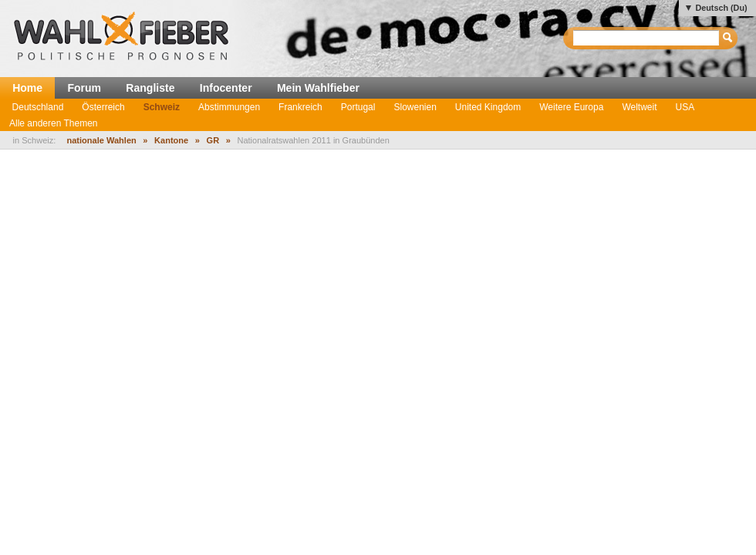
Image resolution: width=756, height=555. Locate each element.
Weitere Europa (571, 107)
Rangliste (150, 88)
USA (685, 107)
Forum (84, 88)
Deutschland (38, 107)
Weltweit (639, 107)
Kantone (171, 140)
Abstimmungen (229, 107)
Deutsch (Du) (721, 8)
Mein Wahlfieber (318, 88)
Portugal (358, 107)
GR (213, 140)
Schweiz (162, 107)
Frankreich (300, 107)
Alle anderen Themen (54, 123)
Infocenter (226, 88)
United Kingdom (488, 107)
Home (27, 88)
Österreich (103, 107)
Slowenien (415, 107)
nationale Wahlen (101, 140)
